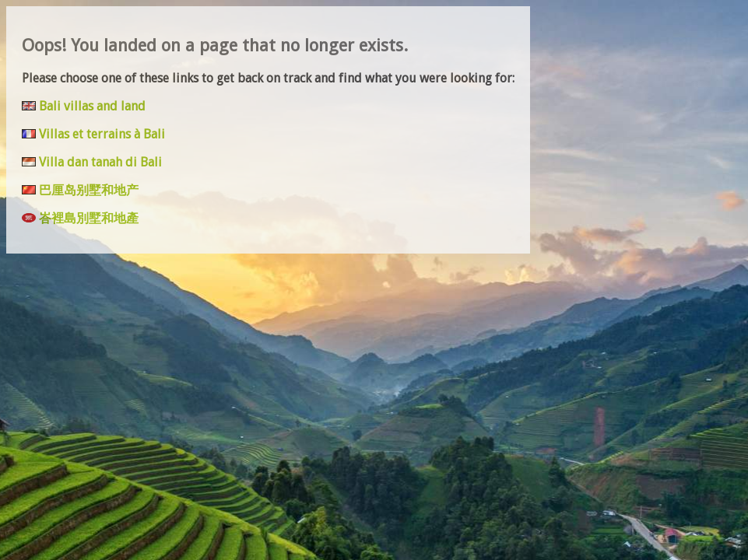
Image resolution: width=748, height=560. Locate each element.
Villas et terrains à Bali (102, 134)
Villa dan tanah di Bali (100, 162)
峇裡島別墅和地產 (89, 218)
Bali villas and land (92, 106)
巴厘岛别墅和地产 (89, 190)
